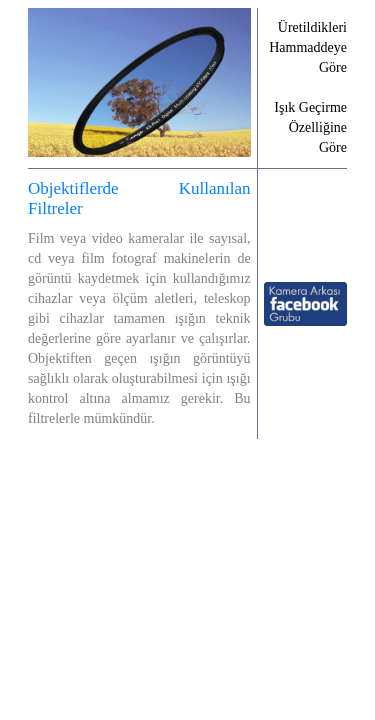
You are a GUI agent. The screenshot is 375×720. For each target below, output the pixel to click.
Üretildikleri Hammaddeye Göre (308, 47)
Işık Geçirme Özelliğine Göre (310, 127)
